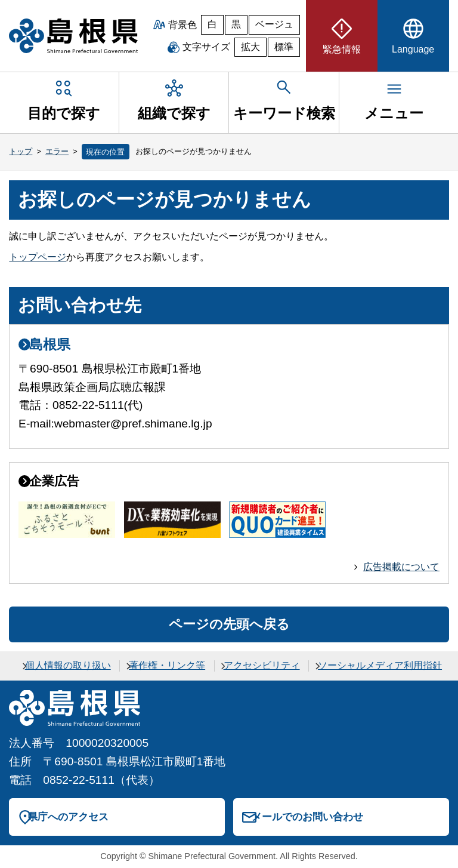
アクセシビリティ (262, 665)
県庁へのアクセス (68, 817)
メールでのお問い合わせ (307, 817)
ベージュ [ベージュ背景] (274, 24)
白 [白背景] (212, 24)
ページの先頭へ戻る (229, 624)
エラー (57, 151)
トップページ (38, 257)
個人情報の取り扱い (68, 665)
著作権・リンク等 (167, 665)
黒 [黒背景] (236, 24)
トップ (21, 151)
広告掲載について (401, 567)
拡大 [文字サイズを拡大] (250, 47)
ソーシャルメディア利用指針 (380, 665)
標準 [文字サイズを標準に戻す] (284, 47)
